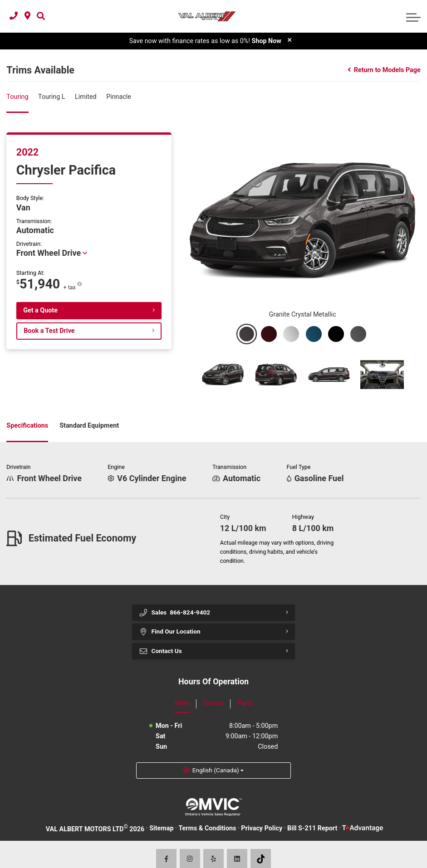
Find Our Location (172, 620)
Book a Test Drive (49, 332)
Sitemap (161, 819)
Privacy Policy (262, 819)
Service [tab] (214, 693)
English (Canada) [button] (216, 761)
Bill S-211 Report (312, 819)
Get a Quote (40, 311)
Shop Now (267, 41)
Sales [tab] (182, 693)
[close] (290, 40)
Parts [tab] (245, 693)
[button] (41, 17)
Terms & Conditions (207, 819)
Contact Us (162, 641)
